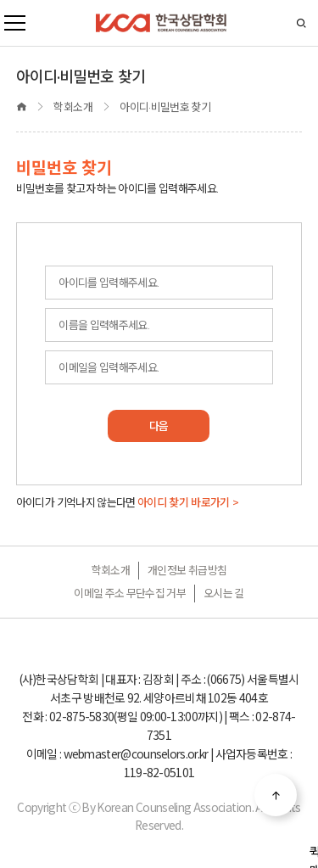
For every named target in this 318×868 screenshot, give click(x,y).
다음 (159, 426)
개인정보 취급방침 (187, 570)
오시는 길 (224, 593)
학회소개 (111, 570)
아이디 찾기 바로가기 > (188, 502)
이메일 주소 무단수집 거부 (130, 593)
